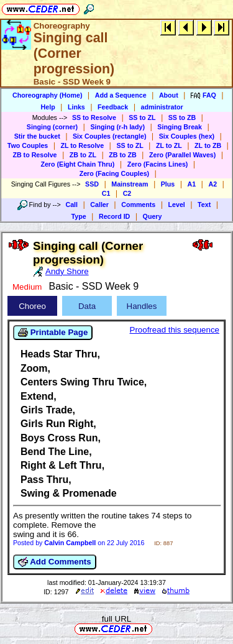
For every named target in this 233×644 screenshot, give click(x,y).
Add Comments (55, 562)
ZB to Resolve (34, 155)
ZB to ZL (83, 155)
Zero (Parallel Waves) (182, 155)
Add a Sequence (121, 95)
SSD (92, 184)
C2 (127, 193)
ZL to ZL (169, 145)
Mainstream (130, 184)
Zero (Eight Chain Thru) (77, 164)
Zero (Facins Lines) (158, 164)
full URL (116, 619)
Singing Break (180, 127)
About (169, 95)
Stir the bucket (37, 136)
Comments (138, 205)
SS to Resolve (94, 117)
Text (204, 205)
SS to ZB (182, 117)
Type (79, 216)
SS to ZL (142, 117)
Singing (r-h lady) (117, 127)
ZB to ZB (122, 155)
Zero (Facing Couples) (115, 173)
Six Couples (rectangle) (109, 136)
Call (71, 205)
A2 (212, 184)
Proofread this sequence (175, 330)
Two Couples (28, 145)
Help (48, 107)
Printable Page (53, 333)
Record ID (114, 216)
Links (76, 107)
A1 (192, 184)
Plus (168, 184)
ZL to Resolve (83, 145)
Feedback (113, 107)
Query (153, 216)
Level (177, 205)
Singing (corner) (52, 127)
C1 (106, 193)
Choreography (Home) (48, 95)
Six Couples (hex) (187, 136)
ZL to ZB (208, 145)
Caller (99, 205)
